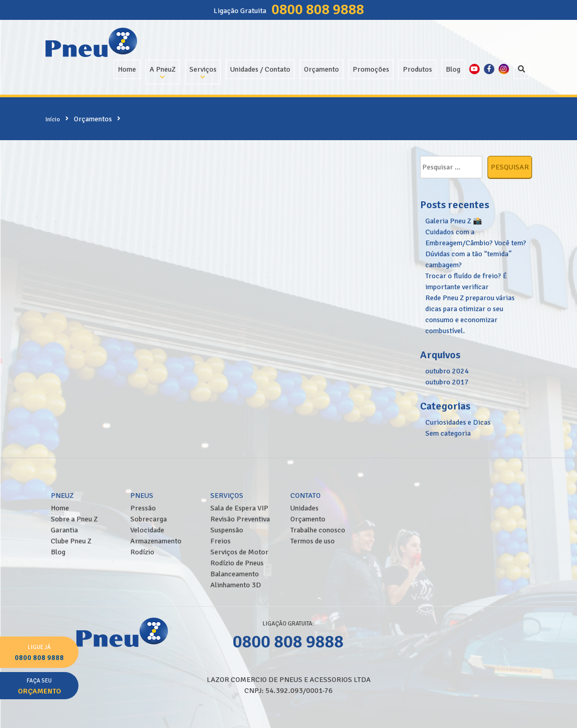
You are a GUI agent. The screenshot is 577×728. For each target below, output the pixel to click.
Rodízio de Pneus (237, 563)
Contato (306, 496)
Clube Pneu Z (71, 541)
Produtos (417, 69)
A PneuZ (163, 69)
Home (127, 69)
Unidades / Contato (260, 69)
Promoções (371, 69)
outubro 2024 (447, 371)
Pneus (142, 496)
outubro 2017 (447, 382)
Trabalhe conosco (318, 530)
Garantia (64, 530)
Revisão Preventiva (240, 519)
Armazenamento (156, 541)
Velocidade (147, 530)
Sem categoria (448, 433)
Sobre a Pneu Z (74, 519)
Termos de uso (313, 541)
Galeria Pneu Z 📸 (454, 221)
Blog (453, 69)
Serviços (203, 69)
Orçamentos (93, 119)
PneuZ (62, 496)
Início (53, 119)
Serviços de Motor (239, 552)
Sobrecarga (149, 519)
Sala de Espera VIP (239, 508)
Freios (220, 541)
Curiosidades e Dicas (458, 422)
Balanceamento (235, 574)
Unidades (304, 508)
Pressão (143, 508)
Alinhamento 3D (236, 585)
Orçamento (321, 69)
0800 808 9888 (318, 9)
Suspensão (227, 530)
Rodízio (142, 552)
